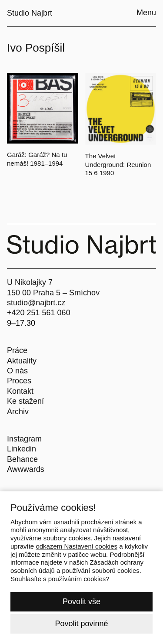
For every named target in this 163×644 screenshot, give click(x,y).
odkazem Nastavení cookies (77, 546)
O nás (17, 371)
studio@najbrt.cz (36, 303)
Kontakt (20, 391)
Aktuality (22, 361)
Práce (17, 350)
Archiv (18, 412)
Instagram (24, 439)
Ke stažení (25, 401)
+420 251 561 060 (39, 313)
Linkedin (22, 449)
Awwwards (26, 469)
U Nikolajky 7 (30, 282)
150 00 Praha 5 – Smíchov (53, 293)
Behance (22, 459)
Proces (19, 381)
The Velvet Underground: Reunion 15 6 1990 (118, 164)
